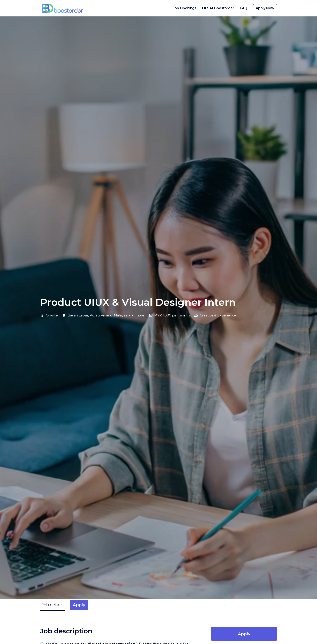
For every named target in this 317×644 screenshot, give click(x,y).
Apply (244, 634)
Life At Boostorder (218, 8)
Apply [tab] (79, 605)
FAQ (244, 8)
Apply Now (265, 8)
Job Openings (185, 8)
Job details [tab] (53, 605)
